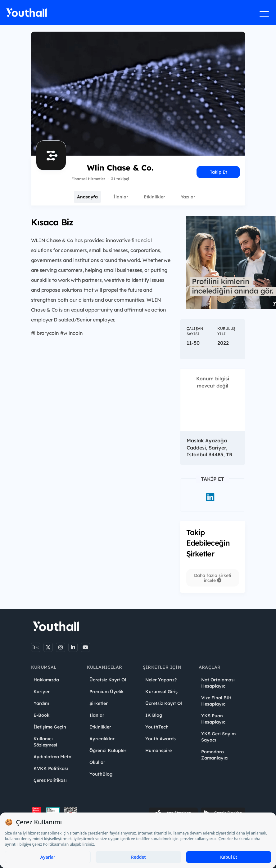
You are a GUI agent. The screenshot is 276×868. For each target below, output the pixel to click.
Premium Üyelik (106, 692)
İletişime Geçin (50, 727)
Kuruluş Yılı (226, 331)
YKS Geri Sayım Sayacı (218, 737)
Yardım (41, 703)
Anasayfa (87, 197)
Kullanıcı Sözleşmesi (45, 742)
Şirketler (99, 703)
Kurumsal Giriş (161, 692)
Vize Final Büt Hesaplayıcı (216, 701)
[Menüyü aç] (264, 14)
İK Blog (154, 715)
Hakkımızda (46, 680)
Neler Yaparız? (161, 680)
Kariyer (42, 692)
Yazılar (188, 197)
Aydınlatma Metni (53, 757)
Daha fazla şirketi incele (213, 578)
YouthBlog (101, 774)
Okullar (97, 762)
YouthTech (157, 727)
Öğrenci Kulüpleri (109, 751)
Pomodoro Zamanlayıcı (215, 755)
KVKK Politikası (51, 768)
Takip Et (218, 172)
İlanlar (121, 197)
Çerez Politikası (50, 780)
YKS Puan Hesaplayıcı (214, 719)
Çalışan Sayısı (195, 331)
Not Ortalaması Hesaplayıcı (218, 683)
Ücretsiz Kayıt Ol (108, 680)
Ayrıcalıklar (102, 739)
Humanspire (158, 751)
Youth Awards (161, 739)
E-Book (41, 715)
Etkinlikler (154, 197)
